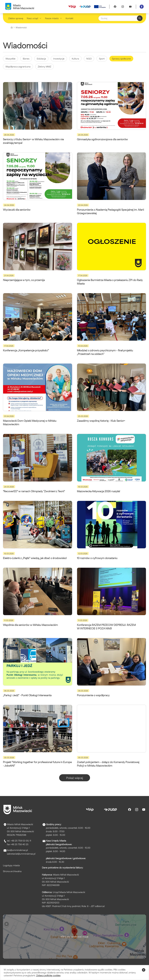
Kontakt (69, 18)
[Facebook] (115, 7)
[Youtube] (130, 7)
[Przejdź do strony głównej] (18, 810)
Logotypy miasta (11, 865)
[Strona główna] (12, 27)
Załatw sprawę (16, 18)
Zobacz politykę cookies (48, 975)
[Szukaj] (120, 18)
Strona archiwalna (12, 871)
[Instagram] (123, 7)
